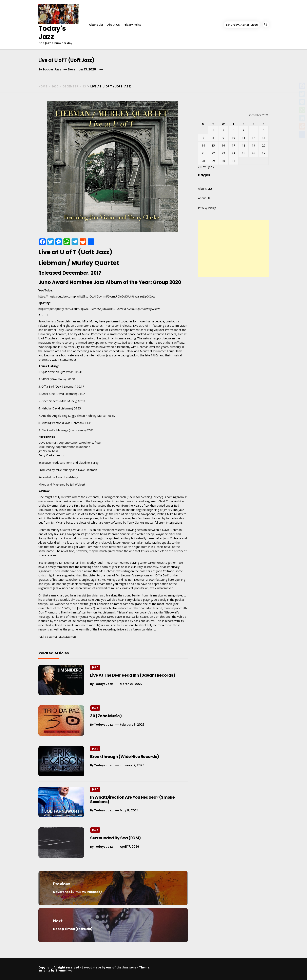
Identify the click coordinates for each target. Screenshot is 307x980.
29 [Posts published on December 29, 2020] (213, 161)
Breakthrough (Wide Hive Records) (124, 757)
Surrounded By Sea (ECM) (115, 838)
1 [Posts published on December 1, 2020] (213, 130)
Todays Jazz (52, 69)
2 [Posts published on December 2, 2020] (223, 130)
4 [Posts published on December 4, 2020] (244, 130)
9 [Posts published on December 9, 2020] (223, 138)
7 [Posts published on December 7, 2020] (203, 138)
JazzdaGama (67, 637)
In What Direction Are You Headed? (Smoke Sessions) (132, 799)
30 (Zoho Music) (106, 716)
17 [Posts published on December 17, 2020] (233, 145)
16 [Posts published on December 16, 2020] (223, 145)
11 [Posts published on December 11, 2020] (244, 138)
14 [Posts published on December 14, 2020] (203, 145)
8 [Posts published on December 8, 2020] (213, 138)
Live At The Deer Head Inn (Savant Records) (133, 675)
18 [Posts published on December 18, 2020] (244, 145)
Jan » (211, 167)
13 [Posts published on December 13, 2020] (264, 138)
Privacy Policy (132, 25)
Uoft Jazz (95, 252)
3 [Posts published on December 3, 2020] (233, 130)
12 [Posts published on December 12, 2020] (253, 138)
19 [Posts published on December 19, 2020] (253, 145)
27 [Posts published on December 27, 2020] (264, 153)
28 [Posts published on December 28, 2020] (203, 161)
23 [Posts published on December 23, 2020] (223, 153)
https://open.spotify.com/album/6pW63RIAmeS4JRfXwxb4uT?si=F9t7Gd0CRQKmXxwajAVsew (99, 309)
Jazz (95, 667)
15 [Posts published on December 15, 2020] (213, 145)
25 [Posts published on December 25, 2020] (244, 153)
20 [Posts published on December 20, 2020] (264, 145)
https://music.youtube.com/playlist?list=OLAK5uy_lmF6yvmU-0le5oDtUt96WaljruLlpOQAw (97, 296)
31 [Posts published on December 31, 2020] (233, 161)
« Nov (202, 167)
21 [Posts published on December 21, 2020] (203, 153)
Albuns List (96, 25)
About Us (113, 25)
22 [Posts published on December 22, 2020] (213, 153)
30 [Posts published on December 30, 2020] (223, 161)
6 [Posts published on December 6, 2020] (264, 130)
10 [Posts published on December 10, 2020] (233, 138)
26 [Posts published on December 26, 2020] (253, 153)
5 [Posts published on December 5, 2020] (253, 130)
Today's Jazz (52, 32)
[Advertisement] (233, 249)
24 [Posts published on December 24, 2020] (233, 153)
